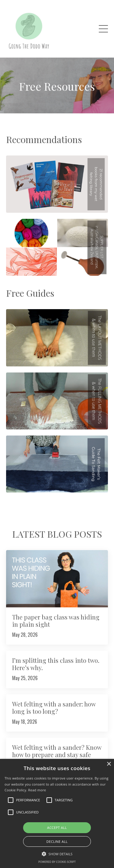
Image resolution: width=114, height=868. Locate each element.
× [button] (109, 764)
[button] (57, 854)
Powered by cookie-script (57, 862)
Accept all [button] (57, 828)
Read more (37, 790)
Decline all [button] (57, 841)
